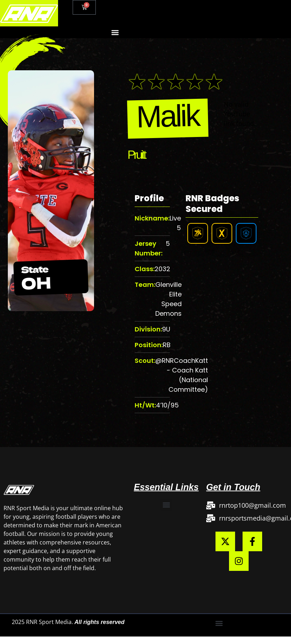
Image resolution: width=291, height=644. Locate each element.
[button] (115, 32)
